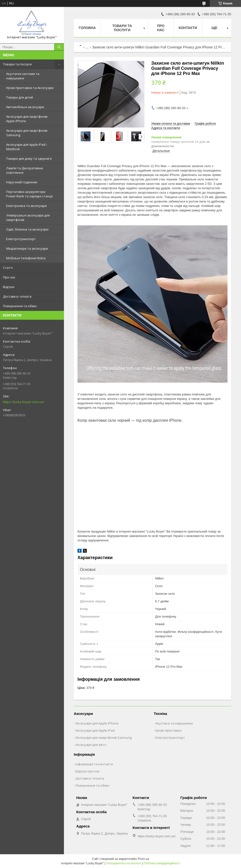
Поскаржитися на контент (124, 863)
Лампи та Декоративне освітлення (25, 170)
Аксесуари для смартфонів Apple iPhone (27, 119)
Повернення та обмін (20, 306)
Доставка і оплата (17, 296)
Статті (8, 268)
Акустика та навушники (174, 723)
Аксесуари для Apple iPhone (97, 723)
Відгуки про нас (88, 771)
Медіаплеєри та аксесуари (27, 248)
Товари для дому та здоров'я (29, 159)
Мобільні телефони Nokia (26, 258)
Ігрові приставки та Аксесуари (30, 88)
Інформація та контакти (94, 764)
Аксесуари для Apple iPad (95, 730)
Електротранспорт (21, 239)
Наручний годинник (22, 182)
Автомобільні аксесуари (25, 107)
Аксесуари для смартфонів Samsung (27, 133)
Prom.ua (143, 859)
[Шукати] (59, 47)
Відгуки (9, 287)
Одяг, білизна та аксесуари (27, 229)
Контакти (188, 28)
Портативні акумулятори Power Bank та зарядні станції (29, 194)
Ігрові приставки (168, 730)
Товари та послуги (17, 64)
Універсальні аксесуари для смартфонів (28, 217)
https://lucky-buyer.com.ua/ (23, 402)
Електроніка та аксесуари (26, 206)
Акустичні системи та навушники (23, 76)
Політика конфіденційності (162, 863)
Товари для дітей (20, 97)
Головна (87, 28)
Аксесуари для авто (91, 745)
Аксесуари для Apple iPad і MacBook (26, 147)
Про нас (9, 277)
